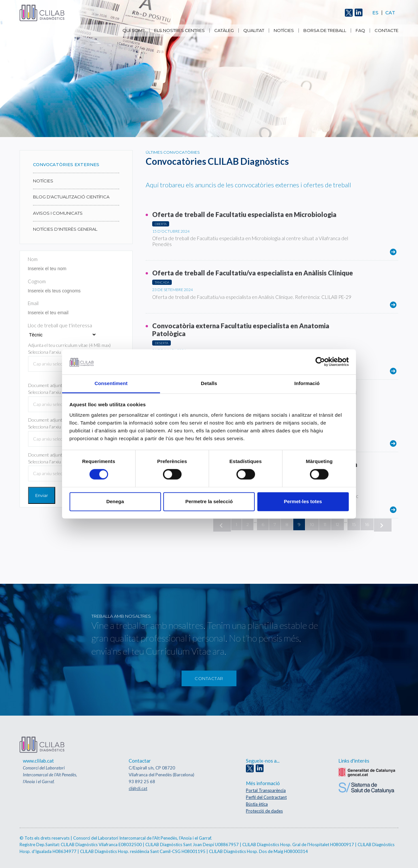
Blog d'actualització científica (71, 197)
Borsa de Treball (325, 31)
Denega (115, 501)
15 (354, 524)
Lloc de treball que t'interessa (60, 325)
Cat (390, 13)
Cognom (37, 281)
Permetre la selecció (209, 501)
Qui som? (134, 31)
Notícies (284, 31)
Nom (33, 259)
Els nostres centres (179, 31)
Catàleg (224, 31)
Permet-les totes (303, 501)
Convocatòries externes (66, 164)
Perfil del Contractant (266, 797)
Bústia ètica (257, 804)
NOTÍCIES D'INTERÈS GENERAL (65, 229)
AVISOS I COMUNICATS (58, 213)
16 (367, 524)
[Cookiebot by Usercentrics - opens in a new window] (320, 362)
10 (312, 524)
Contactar (209, 678)
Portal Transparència (266, 790)
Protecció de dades (264, 811)
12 (338, 524)
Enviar (42, 495)
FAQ (360, 31)
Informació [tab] (307, 383)
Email (33, 303)
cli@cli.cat (138, 788)
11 (325, 524)
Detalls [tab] (209, 383)
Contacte (386, 31)
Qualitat (254, 31)
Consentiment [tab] (111, 383)
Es (375, 13)
